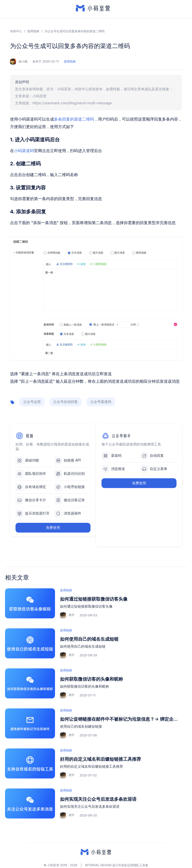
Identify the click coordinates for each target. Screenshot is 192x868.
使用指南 (33, 31)
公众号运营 (32, 402)
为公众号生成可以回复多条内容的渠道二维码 (74, 31)
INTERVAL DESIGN (98, 865)
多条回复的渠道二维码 (74, 119)
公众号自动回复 (65, 402)
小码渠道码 (24, 151)
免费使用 (53, 527)
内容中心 (16, 31)
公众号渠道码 (101, 402)
